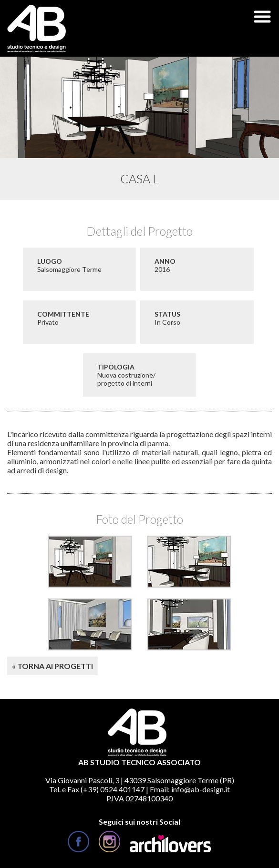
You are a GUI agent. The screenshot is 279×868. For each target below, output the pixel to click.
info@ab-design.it (201, 789)
